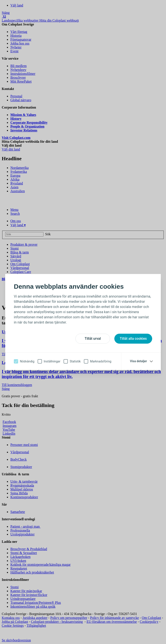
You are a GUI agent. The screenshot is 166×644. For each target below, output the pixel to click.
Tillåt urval (93, 339)
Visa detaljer (138, 361)
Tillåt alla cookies (133, 339)
